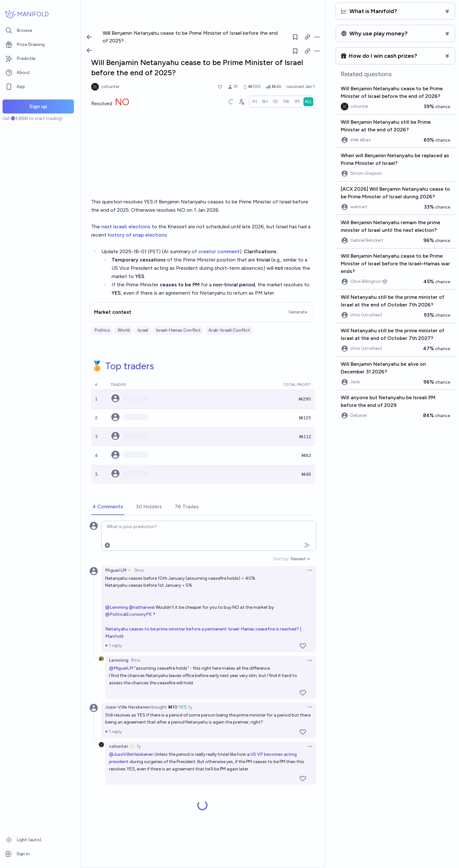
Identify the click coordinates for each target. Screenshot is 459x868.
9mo (139, 570)
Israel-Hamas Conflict (178, 330)
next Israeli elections (126, 227)
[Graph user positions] (241, 102)
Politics (102, 330)
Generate (298, 312)
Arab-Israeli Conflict (229, 330)
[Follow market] (295, 51)
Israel (143, 330)
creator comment (219, 251)
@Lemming (117, 607)
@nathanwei (142, 607)
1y (190, 707)
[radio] (254, 102)
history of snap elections (137, 235)
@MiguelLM (121, 668)
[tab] (108, 507)
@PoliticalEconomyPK (128, 614)
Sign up (38, 106)
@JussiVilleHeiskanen (131, 754)
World (124, 330)
